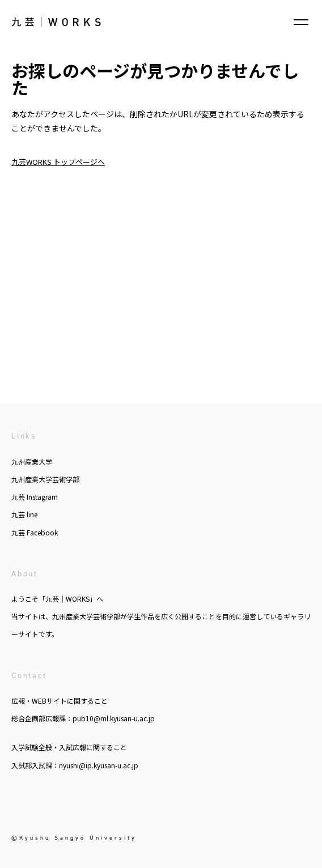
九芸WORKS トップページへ (58, 162)
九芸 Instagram (35, 497)
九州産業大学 (32, 461)
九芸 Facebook (35, 532)
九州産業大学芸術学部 (45, 479)
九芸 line (24, 514)
